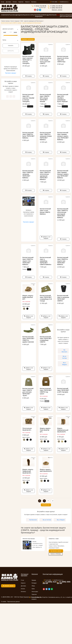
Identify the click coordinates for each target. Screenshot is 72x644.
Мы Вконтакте (7, 97)
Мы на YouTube (11, 97)
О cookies (4, 602)
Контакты (34, 2)
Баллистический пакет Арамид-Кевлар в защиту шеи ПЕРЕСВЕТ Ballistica (63, 175)
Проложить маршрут (11, 73)
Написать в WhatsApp (56, 554)
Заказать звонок (66, 10)
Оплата (15, 2)
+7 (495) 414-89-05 (65, 6)
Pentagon (34, 583)
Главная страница (5, 21)
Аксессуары (35, 592)
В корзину (29, 77)
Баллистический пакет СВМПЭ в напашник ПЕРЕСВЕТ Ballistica (28, 175)
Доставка (8, 2)
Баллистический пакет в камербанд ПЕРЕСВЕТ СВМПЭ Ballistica (46, 261)
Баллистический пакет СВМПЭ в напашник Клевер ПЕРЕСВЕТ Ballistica (46, 137)
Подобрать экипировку (28, 40)
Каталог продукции (15, 21)
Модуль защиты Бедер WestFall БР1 (28, 298)
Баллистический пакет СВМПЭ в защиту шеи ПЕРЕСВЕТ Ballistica (63, 261)
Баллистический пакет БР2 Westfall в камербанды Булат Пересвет (63, 98)
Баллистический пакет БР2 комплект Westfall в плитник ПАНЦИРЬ (28, 98)
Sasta (33, 589)
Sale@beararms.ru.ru (58, 581)
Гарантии (21, 2)
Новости (27, 2)
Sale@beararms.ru (64, 2)
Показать (11, 46)
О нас (3, 2)
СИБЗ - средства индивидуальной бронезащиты (32, 21)
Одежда (34, 581)
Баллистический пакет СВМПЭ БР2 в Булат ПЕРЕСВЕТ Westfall (45, 98)
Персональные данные (14, 602)
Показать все (46, 505)
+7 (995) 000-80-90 (65, 8)
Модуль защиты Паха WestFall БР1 (45, 430)
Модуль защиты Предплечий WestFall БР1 (28, 472)
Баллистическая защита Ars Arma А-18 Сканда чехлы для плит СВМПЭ (45, 60)
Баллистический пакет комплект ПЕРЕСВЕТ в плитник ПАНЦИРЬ (28, 60)
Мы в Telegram (14, 97)
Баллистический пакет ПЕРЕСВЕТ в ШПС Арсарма (63, 391)
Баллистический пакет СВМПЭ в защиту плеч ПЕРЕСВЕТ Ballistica (28, 261)
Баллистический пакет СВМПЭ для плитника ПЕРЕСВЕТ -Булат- (28, 392)
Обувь (33, 586)
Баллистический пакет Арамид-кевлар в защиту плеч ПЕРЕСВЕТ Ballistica (63, 137)
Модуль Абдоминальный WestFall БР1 (63, 430)
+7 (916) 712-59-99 (49, 6)
